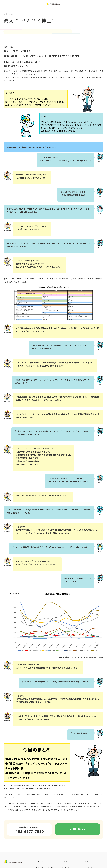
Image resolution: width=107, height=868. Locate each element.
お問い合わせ (78, 829)
